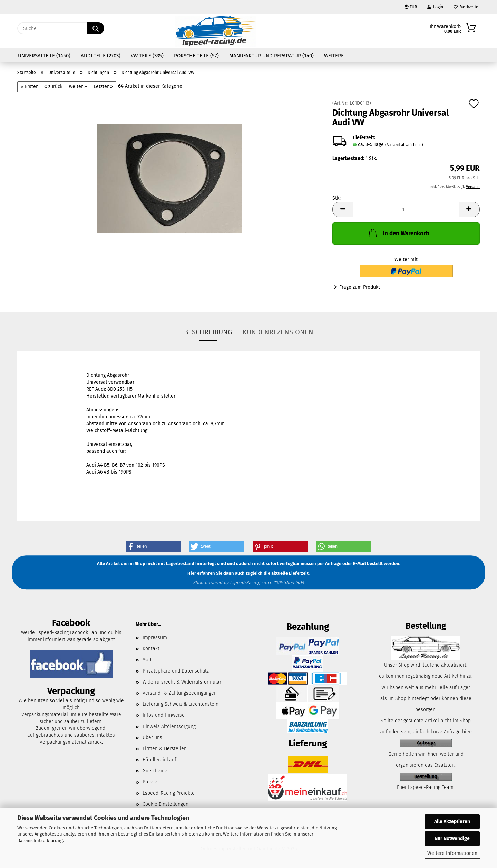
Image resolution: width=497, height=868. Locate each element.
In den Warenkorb (398, 233)
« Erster (29, 87)
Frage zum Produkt (360, 287)
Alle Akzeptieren (452, 822)
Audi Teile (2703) (101, 56)
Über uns (152, 738)
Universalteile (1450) (44, 56)
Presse (150, 782)
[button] (343, 209)
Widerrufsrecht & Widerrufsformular (182, 682)
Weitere (334, 56)
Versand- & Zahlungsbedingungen (180, 693)
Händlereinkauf (159, 760)
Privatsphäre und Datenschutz (176, 671)
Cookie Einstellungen (165, 804)
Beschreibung (208, 332)
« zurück (53, 87)
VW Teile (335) (147, 56)
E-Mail (359, 564)
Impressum (155, 637)
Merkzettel (467, 7)
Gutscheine (155, 771)
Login (435, 7)
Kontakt (151, 648)
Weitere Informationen (452, 853)
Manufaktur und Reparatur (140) (271, 56)
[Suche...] (96, 28)
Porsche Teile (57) (196, 56)
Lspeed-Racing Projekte (169, 793)
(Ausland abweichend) (404, 145)
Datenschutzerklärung (40, 841)
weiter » (78, 87)
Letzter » (103, 87)
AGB (147, 660)
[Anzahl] (406, 209)
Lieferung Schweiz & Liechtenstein (181, 704)
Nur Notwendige (452, 838)
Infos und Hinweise (164, 715)
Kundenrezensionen (278, 332)
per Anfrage (329, 564)
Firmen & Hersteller (164, 749)
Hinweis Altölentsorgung (169, 727)
